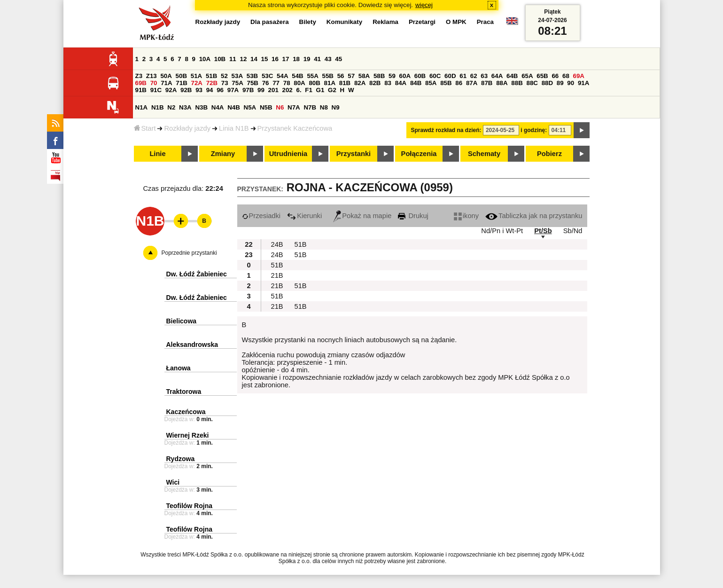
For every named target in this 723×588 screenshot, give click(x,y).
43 (328, 59)
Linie (157, 154)
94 (210, 90)
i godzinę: (534, 130)
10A (205, 59)
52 (224, 76)
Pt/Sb (543, 231)
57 (351, 76)
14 (254, 59)
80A (299, 83)
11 (233, 59)
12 (243, 59)
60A (405, 76)
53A (237, 76)
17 (286, 59)
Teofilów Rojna (190, 506)
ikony (466, 216)
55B (328, 76)
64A (497, 76)
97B (248, 90)
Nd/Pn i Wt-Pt (502, 231)
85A (431, 83)
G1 (320, 90)
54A (282, 76)
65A (527, 76)
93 (199, 90)
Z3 (139, 76)
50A (166, 76)
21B (277, 275)
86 (459, 83)
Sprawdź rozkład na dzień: (446, 130)
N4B (234, 107)
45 (338, 59)
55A (312, 76)
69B (141, 83)
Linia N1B (234, 128)
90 (571, 83)
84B (416, 83)
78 (287, 83)
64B (512, 76)
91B (141, 90)
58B (379, 76)
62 (474, 76)
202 (288, 90)
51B (211, 76)
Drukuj (413, 216)
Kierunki (304, 216)
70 (154, 83)
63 (484, 76)
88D (547, 83)
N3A (185, 107)
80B (314, 83)
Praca (485, 22)
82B (375, 83)
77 (276, 83)
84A (401, 83)
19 (307, 59)
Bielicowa (182, 321)
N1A (142, 107)
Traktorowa (184, 392)
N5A (250, 107)
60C (435, 76)
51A (196, 76)
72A (197, 83)
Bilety (308, 22)
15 (265, 59)
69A (579, 76)
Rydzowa (181, 459)
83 (388, 83)
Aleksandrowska (192, 345)
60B (420, 76)
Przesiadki (261, 216)
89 (560, 83)
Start (145, 128)
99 (261, 90)
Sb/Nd (573, 231)
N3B (201, 107)
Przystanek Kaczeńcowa (295, 128)
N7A (294, 107)
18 (296, 59)
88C (532, 83)
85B (446, 83)
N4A (218, 107)
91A (583, 83)
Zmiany (223, 154)
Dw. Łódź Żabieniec (197, 274)
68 (566, 76)
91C (156, 90)
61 (463, 76)
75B (253, 83)
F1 (309, 90)
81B (345, 83)
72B (212, 83)
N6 (280, 107)
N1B (158, 107)
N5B (266, 107)
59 (392, 76)
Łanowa (179, 368)
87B (487, 83)
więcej (424, 5)
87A (472, 83)
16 (275, 59)
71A (166, 83)
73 (225, 83)
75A (237, 83)
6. (299, 90)
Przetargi (422, 22)
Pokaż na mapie (362, 216)
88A (502, 83)
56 (341, 76)
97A (233, 90)
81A (330, 83)
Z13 (152, 76)
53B (252, 76)
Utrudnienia (288, 154)
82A (360, 83)
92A (171, 90)
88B (517, 83)
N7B (310, 107)
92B (186, 90)
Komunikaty (344, 22)
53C (267, 76)
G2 (332, 90)
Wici (173, 482)
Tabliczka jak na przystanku (534, 216)
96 (220, 90)
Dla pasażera (270, 22)
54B (297, 76)
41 (317, 59)
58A (364, 76)
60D (450, 76)
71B (181, 83)
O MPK (456, 22)
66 (555, 76)
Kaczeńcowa (186, 412)
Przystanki (354, 154)
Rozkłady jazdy (187, 128)
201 (273, 90)
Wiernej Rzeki (188, 435)
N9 (336, 107)
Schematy (484, 154)
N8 (324, 107)
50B (181, 76)
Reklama (385, 22)
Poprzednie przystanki (189, 253)
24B (277, 244)
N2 (171, 107)
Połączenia (419, 154)
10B (220, 59)
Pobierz (549, 154)
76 (266, 83)
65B (542, 76)
